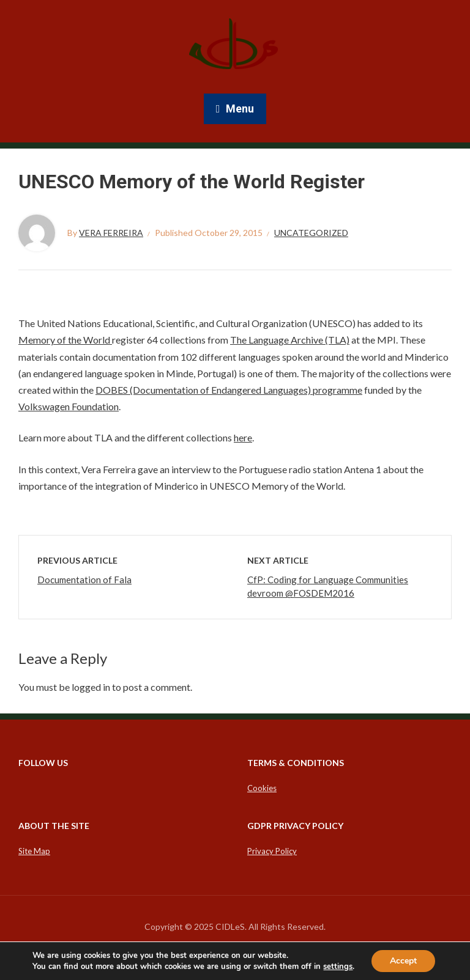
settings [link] (338, 967)
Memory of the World (65, 340)
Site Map (34, 851)
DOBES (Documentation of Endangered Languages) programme (229, 390)
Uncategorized (311, 233)
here (243, 437)
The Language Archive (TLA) (290, 340)
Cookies (262, 788)
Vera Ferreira (111, 233)
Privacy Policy (272, 851)
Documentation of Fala (84, 580)
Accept (403, 961)
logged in (91, 687)
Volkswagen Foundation (69, 406)
